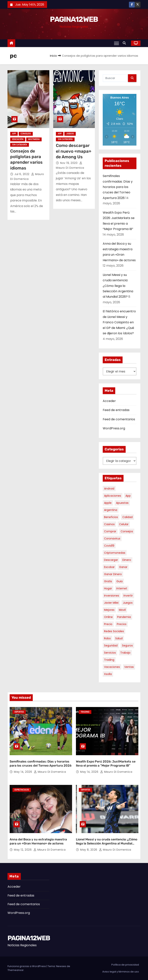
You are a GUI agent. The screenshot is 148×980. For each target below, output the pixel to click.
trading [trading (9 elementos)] (109, 660)
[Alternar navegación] (116, 43)
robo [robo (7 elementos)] (107, 638)
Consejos (26, 134)
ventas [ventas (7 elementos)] (129, 667)
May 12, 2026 (23, 850)
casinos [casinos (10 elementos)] (109, 524)
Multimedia (34, 139)
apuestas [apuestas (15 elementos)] (122, 503)
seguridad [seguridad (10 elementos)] (111, 645)
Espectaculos (22, 790)
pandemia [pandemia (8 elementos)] (124, 617)
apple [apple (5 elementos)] (108, 503)
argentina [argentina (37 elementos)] (111, 510)
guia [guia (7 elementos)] (119, 581)
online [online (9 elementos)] (108, 617)
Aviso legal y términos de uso (121, 972)
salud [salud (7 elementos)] (119, 638)
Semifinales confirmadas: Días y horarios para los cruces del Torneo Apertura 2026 (118, 187)
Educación (18, 139)
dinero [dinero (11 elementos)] (127, 560)
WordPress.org (114, 428)
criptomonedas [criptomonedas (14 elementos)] (115, 553)
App (14, 134)
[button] (125, 43)
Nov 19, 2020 (69, 163)
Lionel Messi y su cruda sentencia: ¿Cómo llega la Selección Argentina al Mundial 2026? (118, 286)
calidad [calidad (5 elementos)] (127, 517)
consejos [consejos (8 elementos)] (127, 531)
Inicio (53, 56)
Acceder (109, 401)
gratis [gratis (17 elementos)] (108, 581)
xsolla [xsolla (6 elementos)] (108, 674)
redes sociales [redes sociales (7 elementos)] (114, 631)
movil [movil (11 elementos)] (122, 610)
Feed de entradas (116, 410)
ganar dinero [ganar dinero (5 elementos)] (113, 574)
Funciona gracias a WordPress (27, 966)
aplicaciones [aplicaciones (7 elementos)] (113, 496)
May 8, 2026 (89, 850)
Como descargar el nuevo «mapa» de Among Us (74, 151)
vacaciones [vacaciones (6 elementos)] (112, 667)
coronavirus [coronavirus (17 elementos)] (112, 538)
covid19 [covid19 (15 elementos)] (109, 546)
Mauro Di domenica (50, 772)
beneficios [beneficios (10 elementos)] (111, 517)
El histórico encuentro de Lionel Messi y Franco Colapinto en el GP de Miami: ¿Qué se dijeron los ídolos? (119, 322)
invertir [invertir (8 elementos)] (128, 596)
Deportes (19, 712)
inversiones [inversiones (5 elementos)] (112, 596)
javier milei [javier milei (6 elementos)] (111, 603)
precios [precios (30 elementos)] (122, 624)
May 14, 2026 (23, 772)
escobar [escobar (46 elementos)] (109, 567)
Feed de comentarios (119, 419)
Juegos (70, 134)
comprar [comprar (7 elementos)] (110, 531)
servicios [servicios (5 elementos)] (110, 653)
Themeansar (16, 970)
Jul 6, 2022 (22, 174)
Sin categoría (20, 145)
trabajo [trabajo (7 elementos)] (125, 653)
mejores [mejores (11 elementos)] (109, 610)
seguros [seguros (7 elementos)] (127, 645)
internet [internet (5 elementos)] (122, 588)
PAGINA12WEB (74, 19)
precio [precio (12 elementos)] (108, 624)
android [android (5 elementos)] (109, 489)
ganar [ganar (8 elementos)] (123, 567)
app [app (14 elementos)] (128, 496)
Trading (85, 712)
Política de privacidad (125, 965)
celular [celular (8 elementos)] (124, 524)
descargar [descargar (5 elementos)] (111, 560)
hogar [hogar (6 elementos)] (108, 588)
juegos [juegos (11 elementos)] (128, 603)
